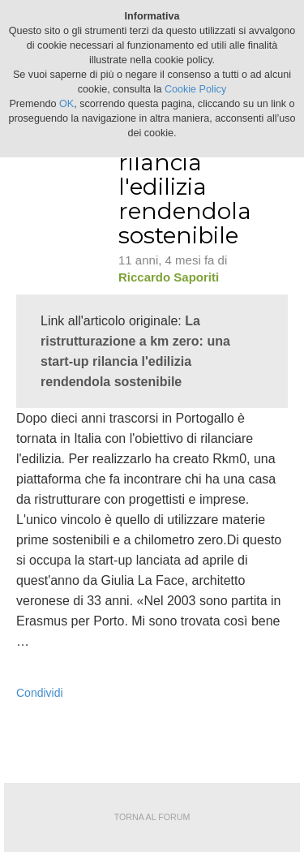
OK (66, 104)
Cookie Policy (195, 89)
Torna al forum (152, 817)
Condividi (40, 693)
